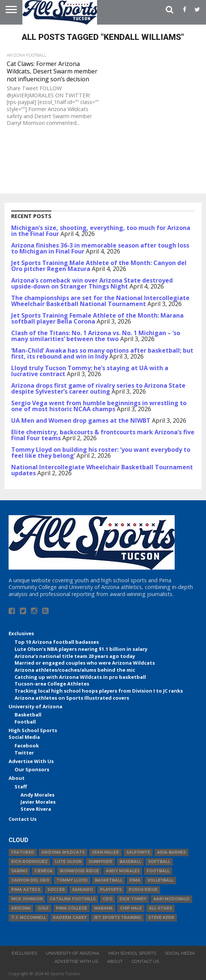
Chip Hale (131, 908)
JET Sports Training (117, 918)
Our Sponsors (32, 769)
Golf (43, 908)
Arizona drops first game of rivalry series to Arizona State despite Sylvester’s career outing (98, 388)
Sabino (19, 871)
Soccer (56, 890)
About (17, 778)
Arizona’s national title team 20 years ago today (75, 656)
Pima (135, 880)
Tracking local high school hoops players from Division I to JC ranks (99, 691)
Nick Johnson (27, 899)
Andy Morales (38, 795)
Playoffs (111, 890)
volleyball (160, 880)
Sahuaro (82, 890)
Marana (103, 908)
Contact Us (23, 819)
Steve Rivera (36, 809)
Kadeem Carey (70, 918)
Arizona (21, 908)
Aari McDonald (171, 899)
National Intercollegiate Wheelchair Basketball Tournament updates (102, 470)
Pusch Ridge (143, 890)
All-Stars (160, 908)
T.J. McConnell (29, 918)
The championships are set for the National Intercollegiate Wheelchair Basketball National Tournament (100, 301)
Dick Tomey (133, 899)
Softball (159, 862)
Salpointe (138, 852)
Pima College (71, 908)
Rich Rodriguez (29, 862)
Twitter (24, 753)
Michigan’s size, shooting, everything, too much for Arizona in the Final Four (101, 231)
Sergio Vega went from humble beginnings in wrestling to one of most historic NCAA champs (99, 406)
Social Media (24, 737)
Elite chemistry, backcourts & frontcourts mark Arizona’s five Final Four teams (103, 435)
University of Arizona (35, 706)
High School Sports (33, 730)
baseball (130, 862)
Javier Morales (38, 802)
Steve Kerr (161, 918)
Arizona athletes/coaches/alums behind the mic (75, 670)
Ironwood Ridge (79, 871)
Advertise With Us (31, 761)
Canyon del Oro (30, 880)
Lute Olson (68, 862)
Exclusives (21, 633)
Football (25, 722)
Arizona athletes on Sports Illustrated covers (72, 698)
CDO (107, 899)
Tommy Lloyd (72, 880)
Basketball (28, 715)
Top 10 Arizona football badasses (57, 642)
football (158, 871)
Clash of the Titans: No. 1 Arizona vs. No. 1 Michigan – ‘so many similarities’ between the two (96, 336)
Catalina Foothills (73, 899)
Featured (23, 852)
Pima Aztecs (26, 890)
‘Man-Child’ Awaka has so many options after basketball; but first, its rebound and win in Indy (102, 353)
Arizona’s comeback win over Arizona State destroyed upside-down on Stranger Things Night (92, 283)
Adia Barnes (171, 852)
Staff (21, 787)
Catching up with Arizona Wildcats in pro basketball (80, 677)
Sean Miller (105, 852)
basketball (109, 880)
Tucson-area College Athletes (52, 684)
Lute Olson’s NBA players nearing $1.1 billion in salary (81, 649)
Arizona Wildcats (63, 852)
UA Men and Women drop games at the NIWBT (81, 420)
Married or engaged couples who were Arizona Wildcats (85, 663)
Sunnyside (100, 862)
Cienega (43, 871)
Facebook (27, 746)
